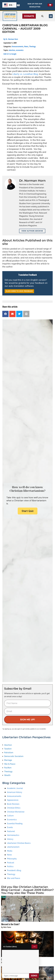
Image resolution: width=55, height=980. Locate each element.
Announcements (17, 46)
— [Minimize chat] (34, 946)
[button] (51, 16)
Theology (32, 46)
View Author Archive (32, 231)
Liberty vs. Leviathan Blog (25, 74)
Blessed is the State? (10, 924)
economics (20, 50)
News (26, 46)
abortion (12, 50)
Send (34, 976)
